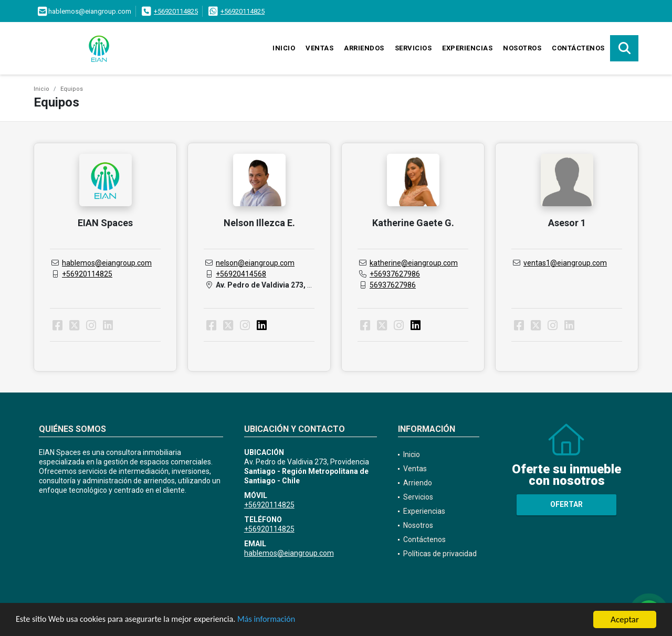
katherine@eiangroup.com (414, 263)
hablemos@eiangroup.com (107, 263)
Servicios (413, 48)
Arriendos (364, 48)
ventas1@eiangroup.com (565, 263)
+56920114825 (176, 11)
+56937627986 (395, 274)
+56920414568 (241, 274)
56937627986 (393, 285)
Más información (280, 621)
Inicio (284, 48)
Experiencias (467, 48)
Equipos (72, 89)
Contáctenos (578, 48)
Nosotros (522, 48)
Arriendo (418, 483)
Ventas (319, 48)
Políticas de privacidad (440, 554)
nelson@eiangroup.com (255, 263)
